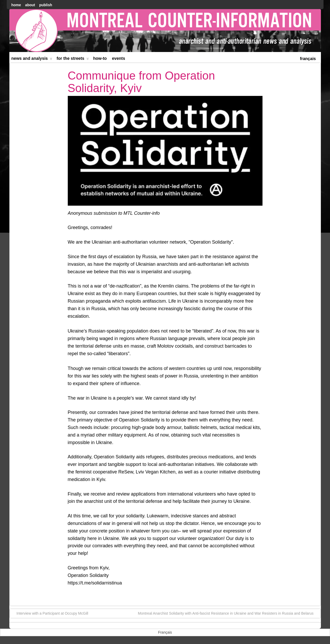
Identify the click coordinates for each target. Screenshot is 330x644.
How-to (100, 58)
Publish (46, 5)
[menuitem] (308, 58)
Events (119, 58)
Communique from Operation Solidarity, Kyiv (141, 82)
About (30, 5)
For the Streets (73, 59)
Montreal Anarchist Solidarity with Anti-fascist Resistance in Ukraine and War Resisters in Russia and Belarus (228, 613)
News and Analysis (32, 59)
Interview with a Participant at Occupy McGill (50, 613)
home (16, 5)
